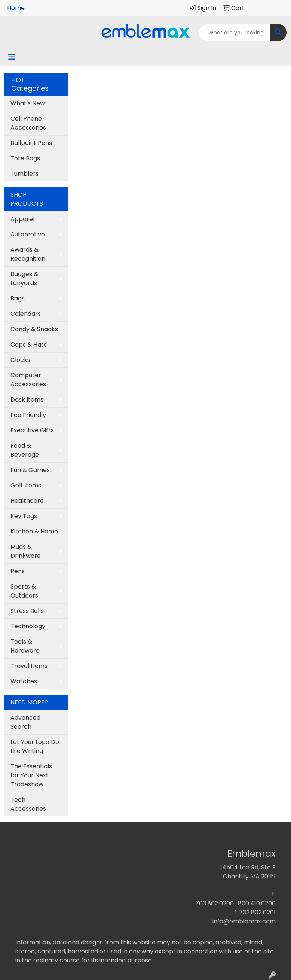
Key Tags (24, 516)
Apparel (22, 219)
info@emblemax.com (244, 921)
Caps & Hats (29, 344)
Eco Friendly (28, 415)
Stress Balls (27, 611)
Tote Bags (25, 158)
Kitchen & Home (34, 531)
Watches (24, 681)
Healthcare (27, 501)
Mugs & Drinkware (26, 551)
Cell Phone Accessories (28, 123)
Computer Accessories (28, 380)
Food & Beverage (25, 450)
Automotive (28, 234)
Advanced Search (25, 722)
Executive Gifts (32, 430)
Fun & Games (30, 470)
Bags (18, 298)
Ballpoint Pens (31, 143)
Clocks (20, 360)
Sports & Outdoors (24, 591)
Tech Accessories (28, 804)
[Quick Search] (235, 33)
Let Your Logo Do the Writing (35, 746)
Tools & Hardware (25, 646)
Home (16, 8)
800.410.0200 (257, 903)
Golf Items (26, 485)
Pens (18, 571)
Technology (28, 626)
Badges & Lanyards (24, 279)
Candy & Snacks (34, 329)
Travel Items (29, 666)
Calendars (26, 314)
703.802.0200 (215, 903)
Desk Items (27, 400)
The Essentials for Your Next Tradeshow (31, 775)
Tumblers (24, 174)
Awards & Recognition (28, 254)
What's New (28, 103)
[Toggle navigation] (12, 57)
